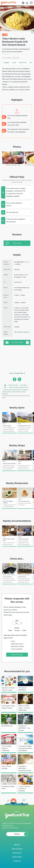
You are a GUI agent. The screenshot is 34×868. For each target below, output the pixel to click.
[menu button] (31, 3)
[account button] (27, 3)
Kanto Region (24, 385)
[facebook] (15, 379)
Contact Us (17, 861)
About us (17, 845)
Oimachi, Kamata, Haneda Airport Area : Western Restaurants (14, 393)
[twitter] (19, 379)
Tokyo (5, 387)
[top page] (5, 385)
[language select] (23, 3)
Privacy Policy (17, 857)
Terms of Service (17, 849)
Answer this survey (17, 655)
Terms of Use (17, 853)
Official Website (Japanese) (22, 332)
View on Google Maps (16, 373)
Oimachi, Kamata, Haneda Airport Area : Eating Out (16, 390)
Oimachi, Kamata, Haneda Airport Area (18, 387)
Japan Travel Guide (13, 385)
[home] (8, 3)
